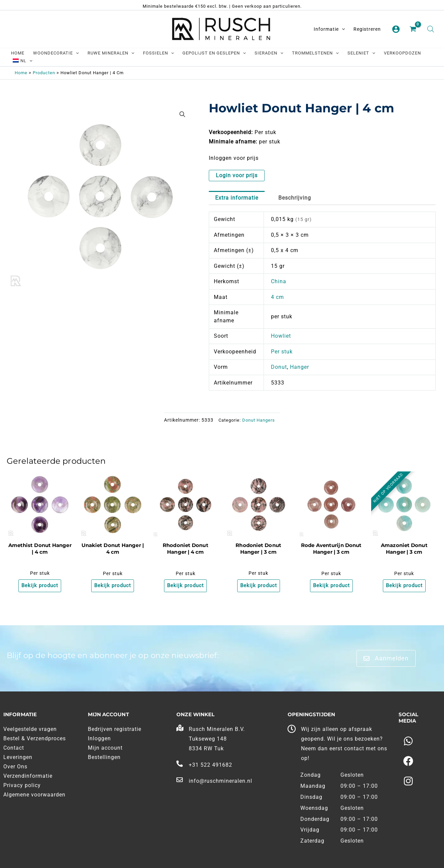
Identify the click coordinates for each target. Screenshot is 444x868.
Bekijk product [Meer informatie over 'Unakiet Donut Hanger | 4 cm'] (113, 586)
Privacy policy (22, 786)
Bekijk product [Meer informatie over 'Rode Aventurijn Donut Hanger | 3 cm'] (331, 586)
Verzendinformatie (28, 776)
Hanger (300, 367)
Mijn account (105, 748)
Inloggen (99, 739)
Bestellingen (104, 757)
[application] (342, 29)
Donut (279, 367)
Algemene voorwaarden (34, 795)
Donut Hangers (259, 420)
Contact (14, 748)
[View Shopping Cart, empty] (414, 29)
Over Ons (15, 767)
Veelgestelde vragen (30, 729)
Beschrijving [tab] (295, 198)
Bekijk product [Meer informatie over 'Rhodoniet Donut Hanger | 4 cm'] (185, 586)
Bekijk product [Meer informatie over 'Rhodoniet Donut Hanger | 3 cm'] (259, 586)
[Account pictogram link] (396, 29)
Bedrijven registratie (115, 729)
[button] (182, 114)
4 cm (277, 297)
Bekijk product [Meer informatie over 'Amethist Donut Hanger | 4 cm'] (40, 586)
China (279, 281)
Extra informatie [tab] (237, 198)
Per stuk (282, 352)
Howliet (281, 336)
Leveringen (18, 757)
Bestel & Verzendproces (35, 739)
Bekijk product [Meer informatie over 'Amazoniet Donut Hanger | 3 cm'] (404, 586)
